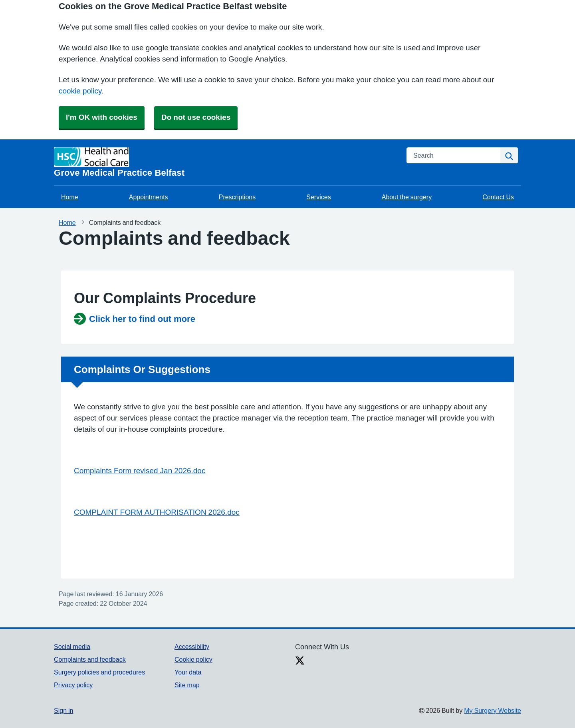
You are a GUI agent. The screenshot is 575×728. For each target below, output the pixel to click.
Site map (187, 685)
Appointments (149, 197)
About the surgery (407, 197)
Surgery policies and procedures (99, 672)
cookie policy (80, 91)
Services (318, 197)
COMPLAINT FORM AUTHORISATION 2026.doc (157, 512)
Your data (188, 672)
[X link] (300, 661)
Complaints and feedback (90, 659)
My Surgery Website (493, 710)
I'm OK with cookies (102, 117)
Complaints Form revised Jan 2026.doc (140, 471)
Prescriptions (237, 197)
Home (70, 197)
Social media (72, 647)
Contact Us (498, 197)
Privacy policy (73, 685)
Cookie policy (193, 659)
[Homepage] (225, 162)
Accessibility (192, 647)
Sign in (63, 710)
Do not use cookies (196, 117)
